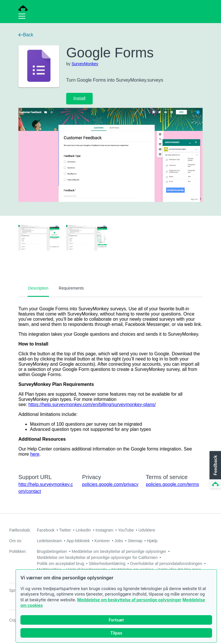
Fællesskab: (20, 530)
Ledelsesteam (49, 541)
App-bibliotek (78, 541)
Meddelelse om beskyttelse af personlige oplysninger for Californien (97, 557)
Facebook (46, 530)
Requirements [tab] (71, 288)
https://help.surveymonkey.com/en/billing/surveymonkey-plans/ (92, 404)
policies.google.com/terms (173, 484)
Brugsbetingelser (52, 551)
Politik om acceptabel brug (60, 564)
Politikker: (18, 551)
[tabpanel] (110, 382)
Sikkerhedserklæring (107, 564)
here (35, 454)
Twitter (65, 530)
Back (26, 35)
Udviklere (147, 530)
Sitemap (135, 541)
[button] (215, 470)
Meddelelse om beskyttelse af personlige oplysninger (129, 600)
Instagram (104, 530)
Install (79, 98)
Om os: (16, 541)
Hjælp (152, 541)
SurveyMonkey (85, 64)
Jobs (119, 541)
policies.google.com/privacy (110, 484)
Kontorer (102, 541)
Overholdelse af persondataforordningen (166, 564)
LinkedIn (83, 530)
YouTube (126, 530)
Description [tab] (38, 288)
